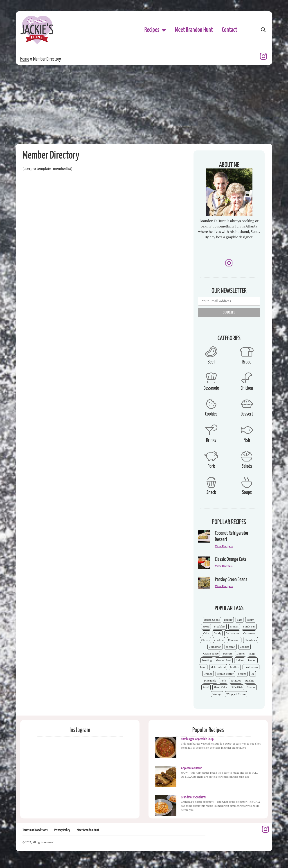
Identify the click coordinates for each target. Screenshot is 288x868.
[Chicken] (247, 378)
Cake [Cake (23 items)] (206, 633)
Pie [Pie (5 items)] (253, 674)
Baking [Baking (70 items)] (228, 620)
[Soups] (247, 482)
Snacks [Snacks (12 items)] (251, 687)
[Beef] (211, 352)
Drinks (211, 440)
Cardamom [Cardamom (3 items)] (232, 633)
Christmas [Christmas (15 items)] (251, 640)
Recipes (155, 30)
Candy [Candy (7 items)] (217, 633)
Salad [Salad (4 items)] (206, 687)
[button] (263, 30)
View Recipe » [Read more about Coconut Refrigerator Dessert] (224, 546)
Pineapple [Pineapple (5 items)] (210, 681)
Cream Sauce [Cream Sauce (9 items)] (211, 653)
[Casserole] (211, 378)
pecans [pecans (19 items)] (242, 674)
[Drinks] (211, 430)
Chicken (247, 388)
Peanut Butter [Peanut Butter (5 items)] (225, 674)
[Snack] (211, 482)
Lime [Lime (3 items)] (203, 667)
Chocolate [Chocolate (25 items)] (234, 640)
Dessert (247, 414)
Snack (211, 492)
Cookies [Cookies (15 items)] (245, 647)
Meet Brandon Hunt (194, 30)
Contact (229, 30)
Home (25, 59)
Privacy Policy (62, 830)
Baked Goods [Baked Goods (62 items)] (212, 620)
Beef (211, 362)
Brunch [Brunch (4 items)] (234, 626)
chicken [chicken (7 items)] (219, 640)
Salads (247, 466)
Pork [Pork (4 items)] (223, 681)
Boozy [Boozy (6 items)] (250, 620)
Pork (211, 466)
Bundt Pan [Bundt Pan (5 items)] (249, 626)
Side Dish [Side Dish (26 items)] (237, 687)
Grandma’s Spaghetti (193, 797)
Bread (247, 362)
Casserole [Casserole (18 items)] (249, 633)
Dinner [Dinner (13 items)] (241, 653)
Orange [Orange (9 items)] (208, 674)
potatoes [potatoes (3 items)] (236, 681)
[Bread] (247, 352)
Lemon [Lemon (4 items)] (252, 660)
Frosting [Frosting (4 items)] (207, 660)
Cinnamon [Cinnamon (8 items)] (215, 647)
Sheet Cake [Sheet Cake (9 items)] (220, 687)
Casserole (211, 388)
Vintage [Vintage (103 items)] (217, 694)
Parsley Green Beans (231, 580)
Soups (247, 492)
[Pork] (211, 456)
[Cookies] (211, 404)
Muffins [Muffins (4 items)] (235, 667)
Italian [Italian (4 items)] (240, 660)
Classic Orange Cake (231, 559)
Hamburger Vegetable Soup (197, 739)
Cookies (211, 414)
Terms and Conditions (35, 830)
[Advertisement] (144, 110)
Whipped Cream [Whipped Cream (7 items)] (236, 694)
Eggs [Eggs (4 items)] (252, 653)
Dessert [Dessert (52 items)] (227, 653)
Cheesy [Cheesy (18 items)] (206, 640)
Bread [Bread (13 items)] (206, 626)
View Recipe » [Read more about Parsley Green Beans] (224, 586)
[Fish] (247, 430)
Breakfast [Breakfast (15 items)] (220, 626)
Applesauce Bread (192, 768)
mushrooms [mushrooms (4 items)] (251, 667)
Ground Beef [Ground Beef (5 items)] (224, 660)
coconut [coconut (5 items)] (231, 647)
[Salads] (247, 456)
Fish (247, 440)
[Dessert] (247, 404)
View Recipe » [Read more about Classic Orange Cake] (224, 566)
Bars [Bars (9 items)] (240, 620)
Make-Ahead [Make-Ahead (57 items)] (218, 667)
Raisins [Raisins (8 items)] (250, 681)
